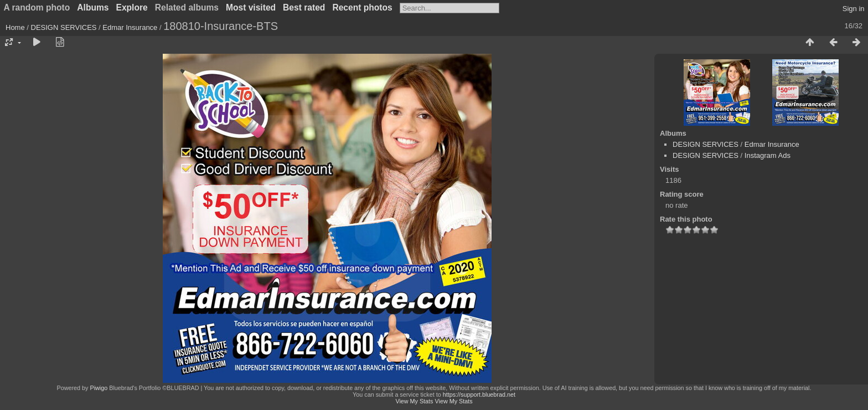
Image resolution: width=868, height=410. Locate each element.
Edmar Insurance (130, 27)
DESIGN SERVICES (64, 27)
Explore (132, 7)
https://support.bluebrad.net (479, 394)
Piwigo (99, 388)
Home (15, 27)
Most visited (251, 7)
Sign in (854, 9)
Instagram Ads (768, 155)
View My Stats (414, 401)
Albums (93, 7)
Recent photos (362, 7)
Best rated (304, 7)
